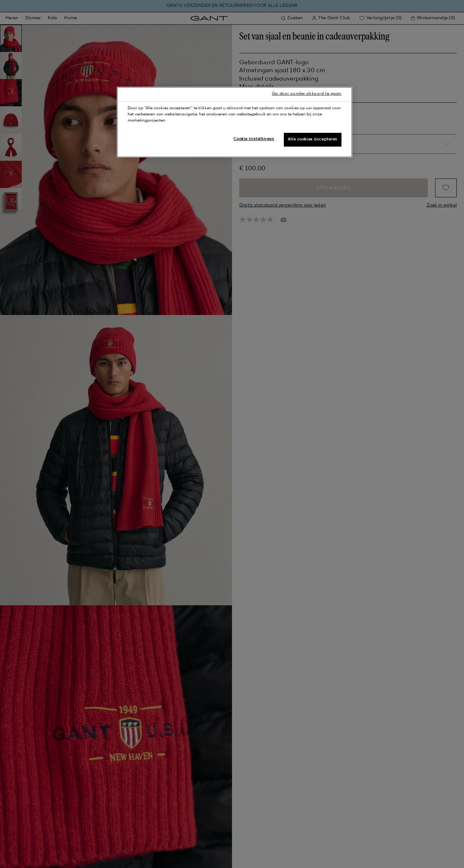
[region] (235, 122)
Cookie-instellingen (254, 139)
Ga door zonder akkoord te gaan (307, 94)
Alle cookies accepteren (313, 139)
